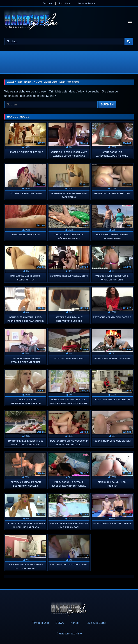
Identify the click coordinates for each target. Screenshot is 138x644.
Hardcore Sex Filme (70, 634)
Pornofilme (65, 3)
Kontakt (75, 623)
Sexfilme (47, 3)
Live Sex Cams (96, 623)
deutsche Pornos (86, 3)
